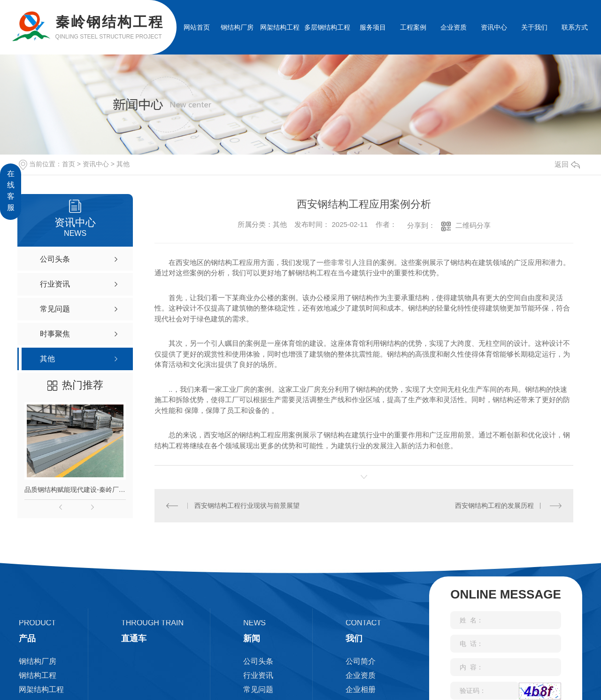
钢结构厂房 (237, 27)
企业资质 (454, 27)
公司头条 (258, 661)
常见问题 (258, 689)
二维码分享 (473, 225)
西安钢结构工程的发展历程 (494, 506)
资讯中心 (494, 27)
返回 (567, 164)
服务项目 (373, 27)
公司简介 (361, 661)
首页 (69, 164)
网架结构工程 (280, 27)
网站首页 (197, 27)
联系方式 (575, 27)
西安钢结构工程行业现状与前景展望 (247, 506)
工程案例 (413, 27)
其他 (123, 164)
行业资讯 (258, 675)
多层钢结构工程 (327, 27)
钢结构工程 (38, 675)
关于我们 (534, 27)
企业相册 (361, 689)
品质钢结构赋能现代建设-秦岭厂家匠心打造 (75, 490)
